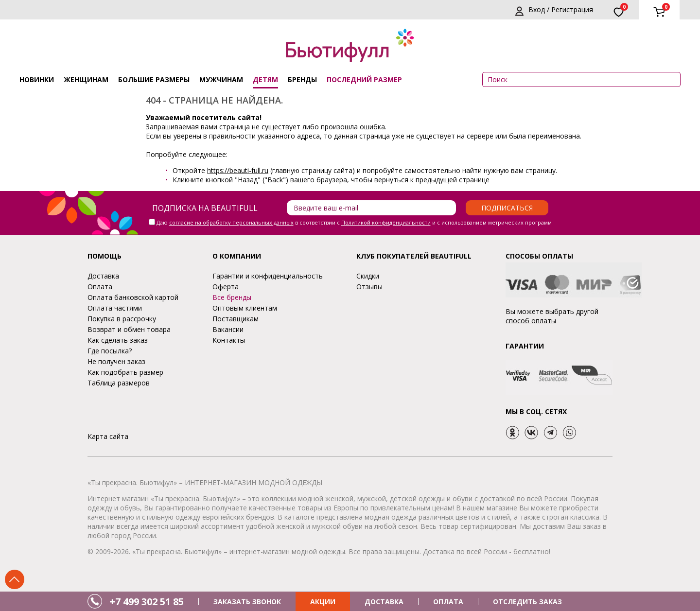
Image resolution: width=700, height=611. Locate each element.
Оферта (226, 287)
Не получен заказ (116, 361)
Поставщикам (236, 319)
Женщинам (86, 79)
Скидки (368, 276)
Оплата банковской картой (133, 297)
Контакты (229, 340)
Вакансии (228, 329)
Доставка (103, 276)
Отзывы (369, 287)
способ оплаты (531, 321)
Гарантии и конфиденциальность (268, 276)
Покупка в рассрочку (122, 319)
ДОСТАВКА (384, 602)
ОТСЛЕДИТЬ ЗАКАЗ (527, 602)
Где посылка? (110, 351)
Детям (265, 79)
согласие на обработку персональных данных (231, 222)
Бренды (302, 79)
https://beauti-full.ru (238, 170)
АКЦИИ (323, 602)
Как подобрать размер (125, 372)
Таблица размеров (119, 383)
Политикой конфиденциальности (386, 222)
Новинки (37, 79)
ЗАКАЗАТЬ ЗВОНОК (247, 602)
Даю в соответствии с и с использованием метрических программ (354, 222)
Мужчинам (221, 79)
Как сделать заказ (118, 340)
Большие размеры (154, 79)
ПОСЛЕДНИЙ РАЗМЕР (364, 79)
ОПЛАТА (448, 602)
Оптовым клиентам (245, 308)
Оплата (100, 287)
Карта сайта (108, 436)
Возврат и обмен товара (129, 329)
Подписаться (507, 208)
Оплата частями (115, 308)
